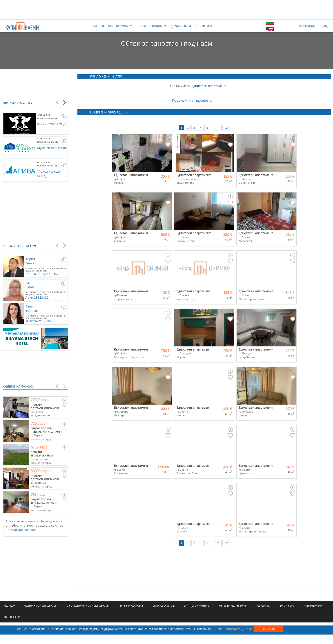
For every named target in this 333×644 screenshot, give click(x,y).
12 (226, 128)
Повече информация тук (234, 629)
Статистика (204, 26)
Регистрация (306, 26)
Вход (324, 26)
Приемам (268, 629)
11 (218, 128)
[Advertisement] (166, 10)
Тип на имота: (180, 86)
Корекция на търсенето (192, 100)
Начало (98, 26)
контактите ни (24, 530)
